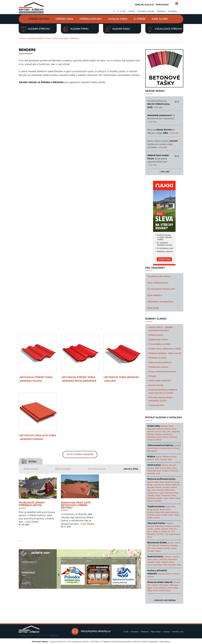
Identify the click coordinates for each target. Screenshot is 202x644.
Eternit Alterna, (167, 448)
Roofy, (172, 562)
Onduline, (166, 471)
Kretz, (155, 560)
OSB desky (164, 585)
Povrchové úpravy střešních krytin (32, 257)
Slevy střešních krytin (158, 283)
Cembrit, (178, 445)
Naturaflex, (173, 560)
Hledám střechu (35, 29)
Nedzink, (165, 529)
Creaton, (168, 429)
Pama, (158, 562)
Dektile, (168, 485)
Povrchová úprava (97, 222)
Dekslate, (166, 457)
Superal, (151, 501)
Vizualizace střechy (165, 29)
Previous (60, 329)
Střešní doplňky (91, 19)
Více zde (165, 172)
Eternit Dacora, (154, 448)
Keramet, (160, 490)
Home (23, 38)
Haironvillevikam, (154, 471)
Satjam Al (157, 532)
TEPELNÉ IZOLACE (144, 5)
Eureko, (176, 557)
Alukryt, (151, 482)
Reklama (161, 11)
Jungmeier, (176, 432)
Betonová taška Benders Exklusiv (122, 132)
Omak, (176, 493)
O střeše (140, 19)
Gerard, (174, 487)
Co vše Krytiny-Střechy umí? (161, 289)
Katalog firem (118, 19)
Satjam (157, 518)
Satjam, (172, 498)
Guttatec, (174, 546)
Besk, (171, 426)
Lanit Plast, (163, 560)
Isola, (154, 490)
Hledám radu (118, 29)
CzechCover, (159, 485)
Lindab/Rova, (153, 493)
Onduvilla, (151, 474)
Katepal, (160, 548)
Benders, (165, 426)
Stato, (178, 498)
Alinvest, (165, 465)
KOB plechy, (170, 490)
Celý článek (32, 275)
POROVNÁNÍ (162, 5)
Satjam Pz (166, 532)
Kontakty (173, 11)
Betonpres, (152, 429)
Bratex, (150, 485)
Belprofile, (159, 526)
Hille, (149, 490)
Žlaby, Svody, (153, 591)
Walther (159, 440)
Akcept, (171, 543)
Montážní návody (146, 11)
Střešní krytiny (39, 19)
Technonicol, (165, 546)
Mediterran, (168, 434)
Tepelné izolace (110, 642)
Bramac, (160, 429)
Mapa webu (156, 632)
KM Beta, (159, 434)
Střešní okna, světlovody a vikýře (165, 349)
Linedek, (157, 529)
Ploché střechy (156, 385)
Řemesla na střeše (157, 358)
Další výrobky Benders (80, 207)
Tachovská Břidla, (155, 565)
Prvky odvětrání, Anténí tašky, (166, 588)
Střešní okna (64, 19)
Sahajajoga (152, 642)
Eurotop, (158, 432)
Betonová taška (63, 222)
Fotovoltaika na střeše (160, 344)
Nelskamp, (152, 437)
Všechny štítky (131, 222)
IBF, (169, 432)
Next (139, 329)
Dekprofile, (160, 512)
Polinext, (165, 562)
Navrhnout (29, 315)
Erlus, (174, 429)
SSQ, (157, 460)
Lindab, (165, 515)
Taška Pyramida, (169, 565)
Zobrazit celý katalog (165, 600)
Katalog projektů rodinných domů (132, 642)
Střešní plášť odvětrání (160, 381)
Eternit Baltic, (166, 468)
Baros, (178, 543)
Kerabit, (167, 548)
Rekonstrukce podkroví (160, 363)
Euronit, (151, 432)
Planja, (158, 496)
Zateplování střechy (158, 367)
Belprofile (169, 482)
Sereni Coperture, (170, 437)
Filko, (164, 432)
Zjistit (26, 336)
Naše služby (160, 19)
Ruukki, (159, 498)
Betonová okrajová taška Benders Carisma (38, 190)
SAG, (166, 498)
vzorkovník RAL (156, 405)
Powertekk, (166, 496)
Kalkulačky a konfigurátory (160, 302)
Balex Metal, (159, 482)
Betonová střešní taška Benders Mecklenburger (79, 132)
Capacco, (169, 557)
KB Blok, (151, 434)
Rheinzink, (152, 498)
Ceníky (132, 11)
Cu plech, (168, 526)
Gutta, (175, 468)
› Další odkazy (164, 642)
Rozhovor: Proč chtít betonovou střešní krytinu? (76, 258)
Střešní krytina (31, 222)
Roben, (159, 437)
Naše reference (155, 295)
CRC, (149, 546)
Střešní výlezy (165, 591)
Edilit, (157, 468)
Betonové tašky (61, 38)
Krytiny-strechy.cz (57, 642)
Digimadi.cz (54, 635)
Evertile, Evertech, (163, 487)
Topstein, (163, 460)
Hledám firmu (76, 29)
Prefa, (174, 496)
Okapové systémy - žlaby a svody (165, 353)
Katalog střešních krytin (40, 38)
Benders (75, 38)
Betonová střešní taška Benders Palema (36, 132)
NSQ (170, 460)
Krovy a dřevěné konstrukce (162, 372)
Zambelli (158, 501)
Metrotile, (169, 493)
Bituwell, (173, 465)
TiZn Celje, (169, 534)
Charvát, (156, 546)
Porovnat (28, 325)
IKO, (149, 548)
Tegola (158, 551)
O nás (123, 11)
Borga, (177, 482)
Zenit (158, 474)
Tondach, (151, 440)
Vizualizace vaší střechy (159, 277)
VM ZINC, (160, 534)
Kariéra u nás (178, 632)
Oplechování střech (158, 340)
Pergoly (152, 376)
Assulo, (159, 457)
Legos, (162, 493)
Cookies (166, 632)
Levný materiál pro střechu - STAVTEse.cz (84, 642)
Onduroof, (174, 471)
